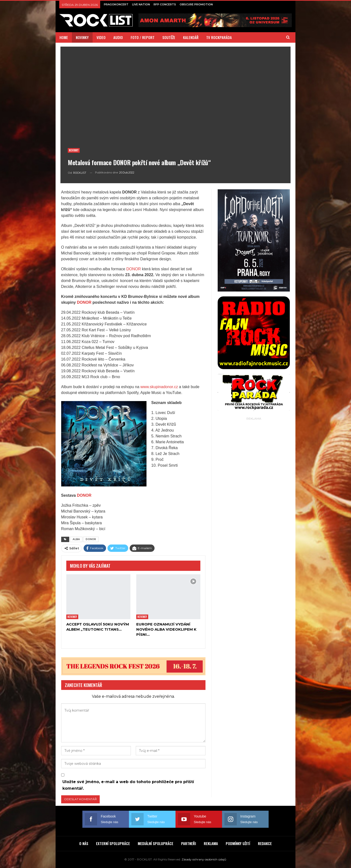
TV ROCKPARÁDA (219, 37)
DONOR (134, 269)
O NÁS (84, 843)
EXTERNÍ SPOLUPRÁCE (113, 843)
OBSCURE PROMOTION (196, 4)
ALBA (76, 539)
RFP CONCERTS (165, 4)
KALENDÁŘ (191, 37)
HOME (64, 37)
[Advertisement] (254, 495)
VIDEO (101, 37)
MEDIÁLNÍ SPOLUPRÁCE (156, 843)
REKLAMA (211, 843)
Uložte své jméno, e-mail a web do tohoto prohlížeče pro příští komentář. (128, 785)
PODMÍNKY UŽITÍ (238, 843)
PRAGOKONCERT (116, 4)
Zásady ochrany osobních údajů (204, 859)
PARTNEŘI (189, 843)
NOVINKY (82, 37)
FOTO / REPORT (143, 37)
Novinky (74, 150)
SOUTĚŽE (169, 37)
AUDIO (118, 37)
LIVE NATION (141, 4)
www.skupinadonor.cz (159, 387)
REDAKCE (265, 843)
